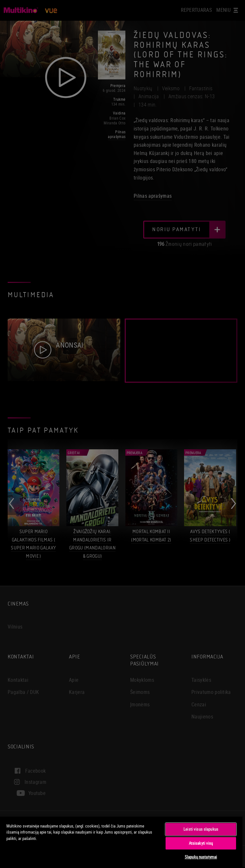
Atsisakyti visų (201, 843)
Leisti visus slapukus (201, 829)
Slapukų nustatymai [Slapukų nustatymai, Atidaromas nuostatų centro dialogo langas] (201, 857)
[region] (121, 842)
